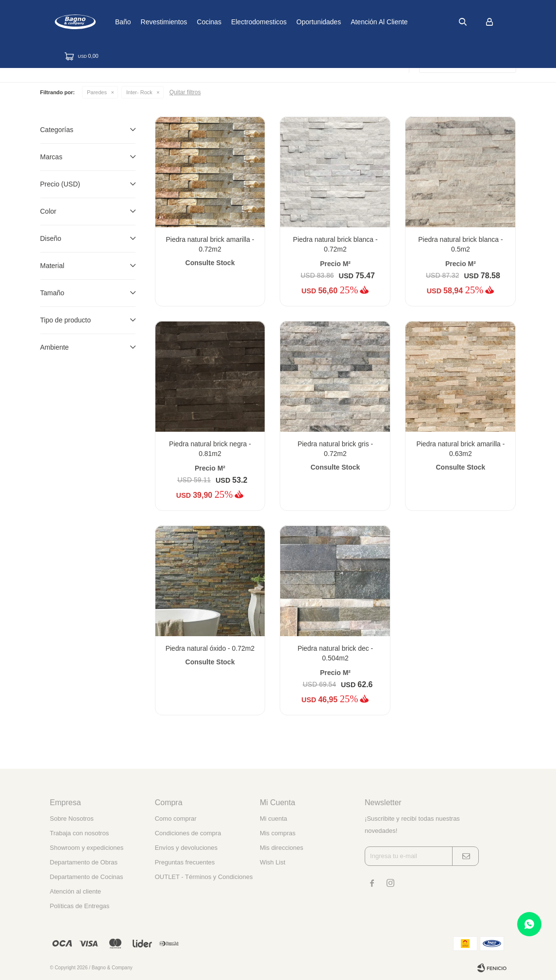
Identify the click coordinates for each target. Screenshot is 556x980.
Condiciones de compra (188, 833)
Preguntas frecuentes (185, 862)
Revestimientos (197, 22)
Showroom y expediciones (87, 848)
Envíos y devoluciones (186, 848)
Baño (156, 22)
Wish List (273, 862)
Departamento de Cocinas (87, 877)
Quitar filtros (185, 92)
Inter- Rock (139, 92)
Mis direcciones (282, 848)
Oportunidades (352, 22)
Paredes (97, 92)
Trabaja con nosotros (80, 833)
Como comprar (176, 819)
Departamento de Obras (84, 862)
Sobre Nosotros (72, 819)
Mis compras (278, 833)
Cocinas (242, 22)
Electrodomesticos (292, 22)
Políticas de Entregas (80, 906)
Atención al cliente (412, 22)
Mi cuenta (273, 819)
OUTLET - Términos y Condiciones (204, 877)
